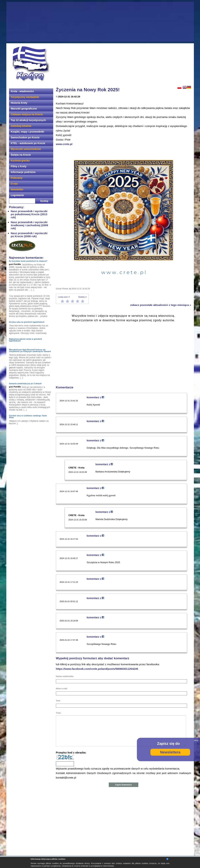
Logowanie (17, 195)
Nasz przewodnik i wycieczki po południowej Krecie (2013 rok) (29, 214)
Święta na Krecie (21, 155)
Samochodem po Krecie (25, 137)
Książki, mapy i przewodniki (28, 132)
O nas (14, 184)
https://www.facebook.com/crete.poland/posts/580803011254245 (97, 669)
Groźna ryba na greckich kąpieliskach (27, 322)
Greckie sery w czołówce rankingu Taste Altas (28, 417)
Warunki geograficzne (24, 109)
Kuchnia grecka (20, 161)
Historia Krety (19, 103)
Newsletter (17, 189)
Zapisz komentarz (123, 785)
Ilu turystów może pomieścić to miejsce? (28, 261)
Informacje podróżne (23, 172)
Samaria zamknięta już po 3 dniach (25, 383)
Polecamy (17, 178)
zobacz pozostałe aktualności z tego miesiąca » (161, 305)
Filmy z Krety (19, 166)
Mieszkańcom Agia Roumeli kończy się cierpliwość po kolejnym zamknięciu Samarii (30, 350)
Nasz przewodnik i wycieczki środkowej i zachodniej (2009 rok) (29, 225)
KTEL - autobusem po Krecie (28, 143)
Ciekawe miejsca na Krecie (27, 114)
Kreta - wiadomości (22, 91)
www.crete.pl (64, 144)
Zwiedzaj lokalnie (21, 126)
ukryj (196, 740)
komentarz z (95, 397)
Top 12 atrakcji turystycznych (28, 120)
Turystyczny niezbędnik (25, 97)
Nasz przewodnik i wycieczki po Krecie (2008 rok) (29, 235)
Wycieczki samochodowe (26, 149)
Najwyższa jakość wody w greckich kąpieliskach (26, 340)
